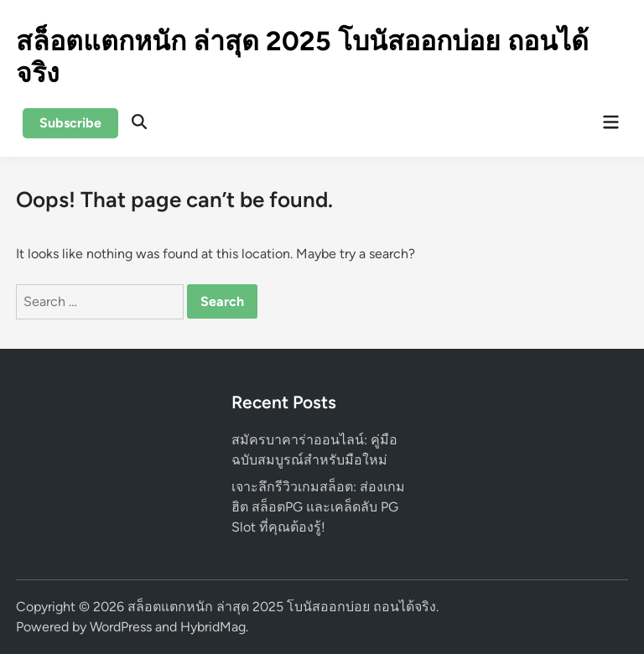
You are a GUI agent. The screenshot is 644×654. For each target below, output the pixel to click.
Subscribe (70, 123)
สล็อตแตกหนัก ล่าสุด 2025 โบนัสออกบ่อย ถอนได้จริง (282, 607)
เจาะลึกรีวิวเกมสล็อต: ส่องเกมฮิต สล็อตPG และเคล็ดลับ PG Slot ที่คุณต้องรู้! (318, 507)
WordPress (121, 627)
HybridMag (213, 627)
